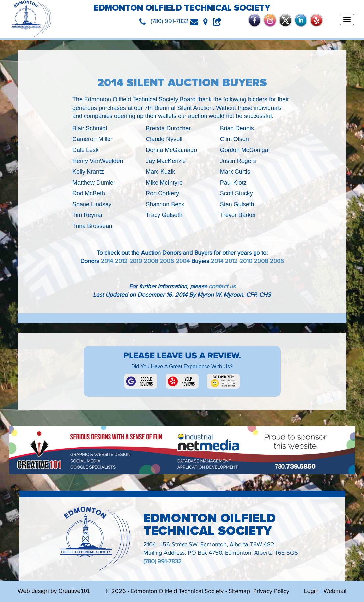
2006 (167, 261)
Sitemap (239, 591)
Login (311, 591)
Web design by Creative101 (54, 591)
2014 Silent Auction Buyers (182, 83)
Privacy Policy (271, 591)
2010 (136, 261)
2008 (151, 261)
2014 (107, 261)
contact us (222, 286)
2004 (183, 261)
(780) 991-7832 (162, 561)
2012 (121, 261)
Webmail (335, 591)
